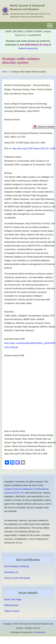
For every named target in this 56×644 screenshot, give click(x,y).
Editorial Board (11, 605)
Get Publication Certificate (17, 566)
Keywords (9, 312)
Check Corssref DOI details (17, 578)
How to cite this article (15, 431)
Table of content (12, 611)
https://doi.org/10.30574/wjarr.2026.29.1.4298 (34, 148)
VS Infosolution (39, 632)
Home (5, 72)
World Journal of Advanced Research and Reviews (27, 7)
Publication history (13, 157)
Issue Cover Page (13, 599)
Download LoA (11, 572)
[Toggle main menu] (28, 25)
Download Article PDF (15, 339)
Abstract (8, 173)
